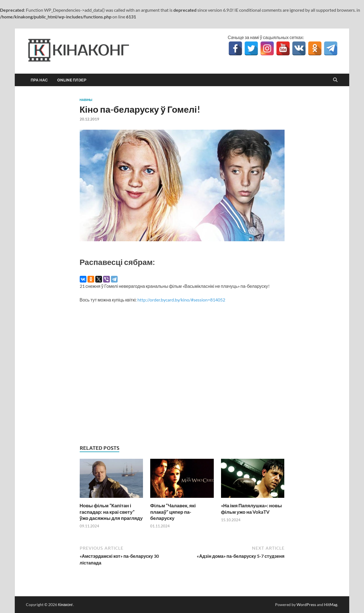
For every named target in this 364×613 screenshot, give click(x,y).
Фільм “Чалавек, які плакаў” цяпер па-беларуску (173, 512)
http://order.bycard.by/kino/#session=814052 (181, 300)
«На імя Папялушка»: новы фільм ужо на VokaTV (252, 509)
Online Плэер (72, 80)
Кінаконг (65, 604)
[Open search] (335, 80)
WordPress (306, 604)
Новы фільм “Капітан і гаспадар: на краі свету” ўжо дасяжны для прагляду (111, 512)
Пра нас (39, 80)
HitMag (331, 604)
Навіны (86, 100)
